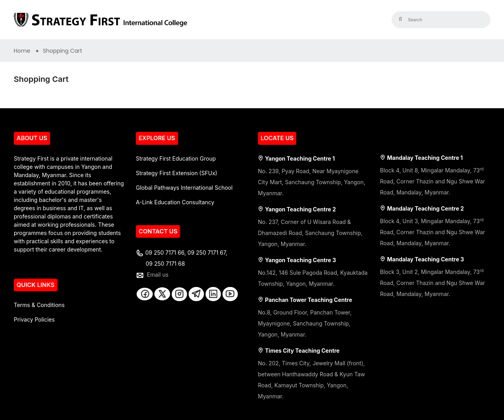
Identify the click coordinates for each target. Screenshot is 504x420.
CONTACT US (158, 231)
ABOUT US (32, 138)
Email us (158, 275)
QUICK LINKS (35, 285)
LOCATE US (277, 138)
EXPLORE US (157, 138)
